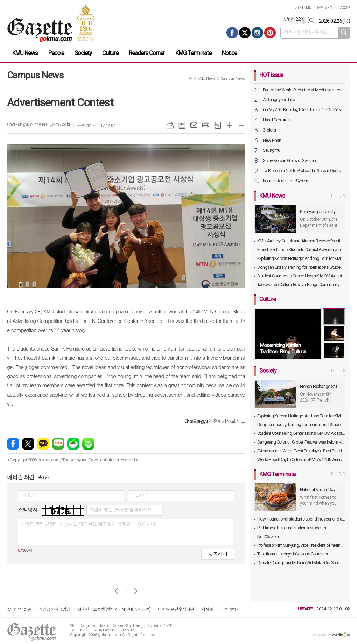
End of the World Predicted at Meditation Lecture (304, 90)
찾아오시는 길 (19, 609)
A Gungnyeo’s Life (279, 100)
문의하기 (325, 8)
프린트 (206, 125)
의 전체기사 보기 (212, 421)
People (56, 53)
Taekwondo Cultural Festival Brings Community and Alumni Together (301, 285)
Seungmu (272, 151)
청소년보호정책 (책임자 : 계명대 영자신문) (114, 609)
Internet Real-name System (286, 181)
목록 (182, 125)
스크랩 (218, 125)
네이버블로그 (58, 444)
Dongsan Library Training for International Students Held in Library (301, 267)
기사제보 (303, 8)
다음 (136, 591)
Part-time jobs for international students (292, 528)
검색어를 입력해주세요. (306, 32)
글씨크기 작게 (241, 125)
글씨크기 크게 (230, 125)
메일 (194, 125)
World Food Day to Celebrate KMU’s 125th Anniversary (301, 459)
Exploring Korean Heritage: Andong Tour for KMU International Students (301, 258)
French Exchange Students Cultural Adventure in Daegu (301, 250)
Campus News (233, 79)
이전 (116, 591)
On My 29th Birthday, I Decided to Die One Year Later (304, 110)
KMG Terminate (193, 53)
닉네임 (27, 495)
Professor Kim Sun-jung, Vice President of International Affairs (301, 545)
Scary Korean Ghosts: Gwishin (289, 161)
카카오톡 (43, 444)
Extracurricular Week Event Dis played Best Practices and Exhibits (301, 451)
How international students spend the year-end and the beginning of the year (301, 519)
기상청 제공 (298, 23)
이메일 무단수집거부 (176, 609)
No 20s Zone (269, 536)
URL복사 (170, 125)
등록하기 (218, 554)
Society (83, 53)
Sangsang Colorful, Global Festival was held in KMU (301, 442)
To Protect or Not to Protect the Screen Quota (302, 171)
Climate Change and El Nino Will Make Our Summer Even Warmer (301, 563)
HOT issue (271, 75)
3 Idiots (269, 130)
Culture (110, 53)
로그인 (344, 8)
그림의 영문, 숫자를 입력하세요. (121, 510)
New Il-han (272, 140)
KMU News (25, 53)
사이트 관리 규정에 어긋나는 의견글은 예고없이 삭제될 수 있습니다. (88, 524)
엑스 (28, 444)
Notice (229, 53)
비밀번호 (140, 495)
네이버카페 (73, 444)
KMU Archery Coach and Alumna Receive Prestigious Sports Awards (301, 241)
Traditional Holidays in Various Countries (292, 554)
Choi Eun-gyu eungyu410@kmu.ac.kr (38, 125)
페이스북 (13, 444)
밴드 (88, 444)
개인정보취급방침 (54, 609)
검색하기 (344, 33)
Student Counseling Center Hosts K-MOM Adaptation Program (301, 276)
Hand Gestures (276, 120)
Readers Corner (147, 53)
